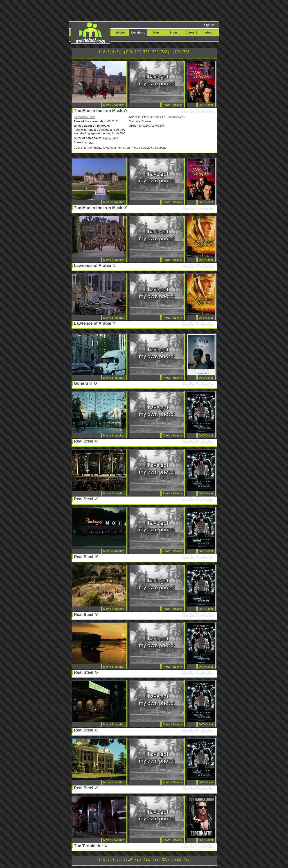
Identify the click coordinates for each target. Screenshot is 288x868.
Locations (138, 32)
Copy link (80, 148)
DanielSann (111, 138)
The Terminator (89, 846)
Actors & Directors (192, 36)
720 (137, 52)
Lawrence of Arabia (93, 266)
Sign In (209, 25)
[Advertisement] (178, 10)
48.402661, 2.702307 (151, 126)
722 (155, 52)
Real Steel (84, 441)
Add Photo (132, 148)
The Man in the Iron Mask (98, 111)
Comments (95, 148)
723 (164, 52)
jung (91, 142)
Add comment (113, 148)
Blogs (174, 32)
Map (156, 32)
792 (178, 52)
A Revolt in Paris (84, 117)
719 (129, 52)
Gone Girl (83, 383)
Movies (120, 32)
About (209, 32)
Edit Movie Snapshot (154, 148)
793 (186, 52)
